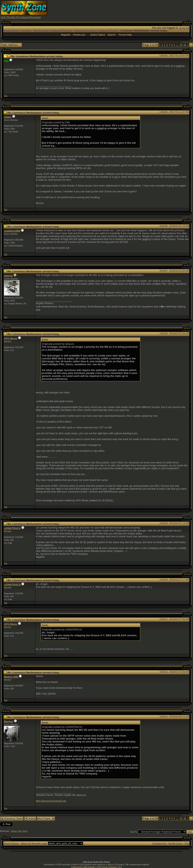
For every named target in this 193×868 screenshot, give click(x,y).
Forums (25, 31)
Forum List (79, 35)
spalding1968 (12, 231)
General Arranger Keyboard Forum (96, 31)
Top (6, 96)
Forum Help (125, 35)
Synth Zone (11, 31)
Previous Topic (12, 818)
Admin (14, 831)
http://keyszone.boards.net (51, 801)
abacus (8, 276)
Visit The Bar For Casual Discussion (21, 17)
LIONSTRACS (12, 528)
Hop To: (134, 832)
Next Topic (46, 818)
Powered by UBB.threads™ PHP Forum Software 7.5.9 (96, 867)
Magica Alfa (11, 677)
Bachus (9, 721)
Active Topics (98, 35)
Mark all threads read (34, 843)
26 (185, 45)
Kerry (25, 831)
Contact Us (159, 843)
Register (66, 35)
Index (30, 818)
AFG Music (11, 338)
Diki (20, 831)
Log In (184, 28)
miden (8, 117)
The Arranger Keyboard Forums (53, 31)
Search (112, 35)
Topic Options (11, 45)
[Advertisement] (122, 9)
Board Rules (11, 843)
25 (181, 45)
